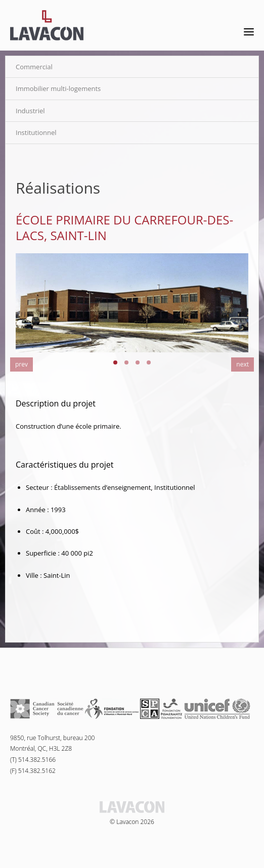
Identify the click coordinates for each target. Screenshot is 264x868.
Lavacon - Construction (47, 25)
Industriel (30, 111)
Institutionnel (36, 132)
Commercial (34, 67)
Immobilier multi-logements (58, 88)
